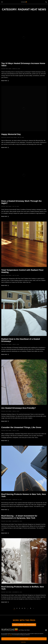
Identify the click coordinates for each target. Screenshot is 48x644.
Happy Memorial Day (11, 134)
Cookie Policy (23, 642)
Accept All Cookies (24, 639)
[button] (46, 630)
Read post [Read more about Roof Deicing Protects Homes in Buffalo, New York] (5, 602)
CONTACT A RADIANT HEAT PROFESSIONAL (24, 625)
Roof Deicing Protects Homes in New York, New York (24, 495)
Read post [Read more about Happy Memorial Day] (5, 147)
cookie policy (10, 635)
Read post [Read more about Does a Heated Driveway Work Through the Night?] (5, 216)
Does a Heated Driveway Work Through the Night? (21, 202)
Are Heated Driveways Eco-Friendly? (19, 408)
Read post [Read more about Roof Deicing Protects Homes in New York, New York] (5, 510)
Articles (4, 137)
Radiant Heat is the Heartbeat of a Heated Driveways (21, 340)
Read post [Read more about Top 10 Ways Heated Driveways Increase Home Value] (5, 81)
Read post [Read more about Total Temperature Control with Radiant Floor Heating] (5, 285)
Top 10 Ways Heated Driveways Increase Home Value (23, 64)
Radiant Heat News (6, 69)
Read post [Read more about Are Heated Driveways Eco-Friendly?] (5, 421)
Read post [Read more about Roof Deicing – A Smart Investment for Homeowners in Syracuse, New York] (5, 533)
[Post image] (24, 38)
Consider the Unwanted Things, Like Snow (21, 427)
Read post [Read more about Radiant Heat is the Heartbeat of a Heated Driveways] (5, 354)
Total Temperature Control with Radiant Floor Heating (22, 271)
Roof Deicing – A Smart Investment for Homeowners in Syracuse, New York (19, 517)
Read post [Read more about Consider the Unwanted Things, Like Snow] (5, 441)
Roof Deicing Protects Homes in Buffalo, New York (23, 588)
